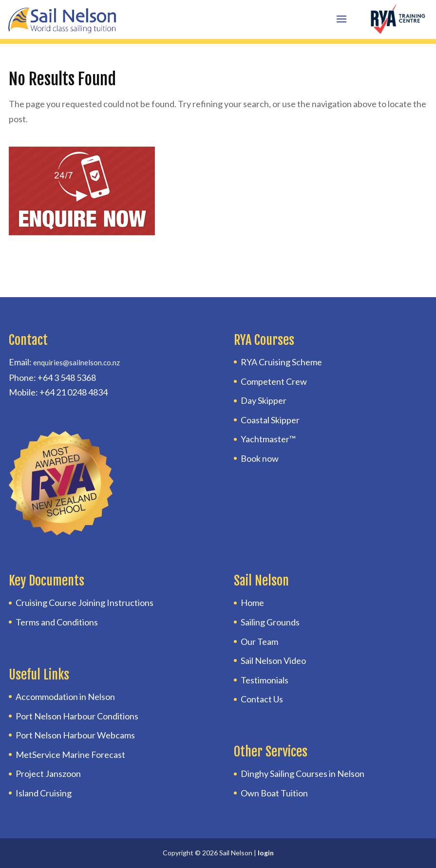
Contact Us (262, 699)
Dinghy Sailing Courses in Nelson (303, 774)
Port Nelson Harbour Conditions (77, 716)
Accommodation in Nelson (65, 697)
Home (252, 603)
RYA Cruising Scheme (281, 362)
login (266, 853)
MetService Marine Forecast (70, 755)
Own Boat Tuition (274, 793)
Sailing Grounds (270, 622)
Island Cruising (44, 793)
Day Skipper (264, 400)
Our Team (259, 642)
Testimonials (265, 680)
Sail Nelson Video (273, 660)
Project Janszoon (48, 774)
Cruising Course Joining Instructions (85, 603)
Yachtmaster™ (268, 439)
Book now (260, 458)
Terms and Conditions (57, 622)
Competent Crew (274, 381)
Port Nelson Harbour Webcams (75, 735)
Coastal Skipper (270, 420)
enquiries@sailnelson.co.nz (76, 362)
